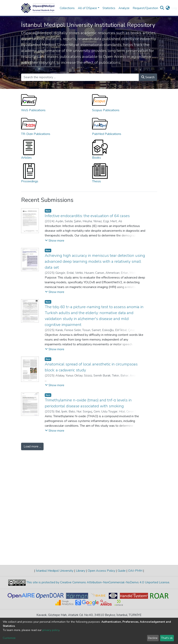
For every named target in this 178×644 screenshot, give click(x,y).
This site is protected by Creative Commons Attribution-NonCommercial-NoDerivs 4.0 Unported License (97, 582)
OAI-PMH (135, 571)
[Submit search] (162, 8)
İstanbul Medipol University (55, 571)
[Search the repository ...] (80, 77)
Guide (122, 571)
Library (81, 571)
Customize (9, 638)
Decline (153, 638)
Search (148, 77)
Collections (67, 8)
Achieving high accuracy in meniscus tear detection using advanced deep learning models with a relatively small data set (95, 261)
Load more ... (32, 446)
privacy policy (51, 630)
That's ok (167, 638)
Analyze (124, 8)
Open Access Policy (101, 571)
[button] (168, 8)
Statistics (109, 8)
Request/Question (145, 8)
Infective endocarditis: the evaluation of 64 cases (87, 216)
